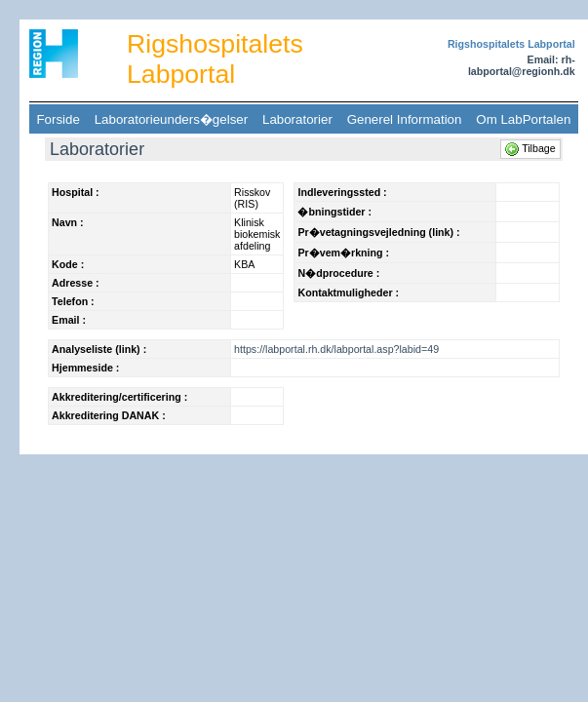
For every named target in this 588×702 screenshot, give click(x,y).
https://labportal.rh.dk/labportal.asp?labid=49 (336, 349)
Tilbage (531, 148)
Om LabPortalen (524, 119)
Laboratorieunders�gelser (171, 119)
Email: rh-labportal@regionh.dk (522, 65)
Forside (58, 119)
